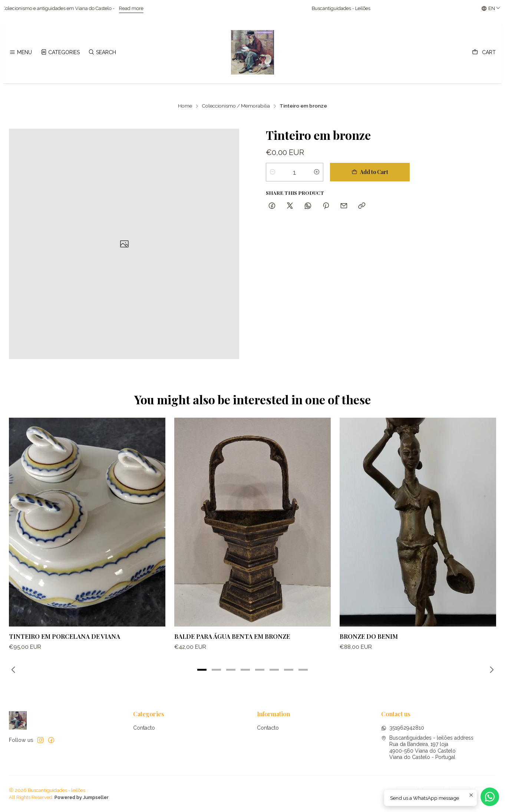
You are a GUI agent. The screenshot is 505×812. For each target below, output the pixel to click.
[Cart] (484, 52)
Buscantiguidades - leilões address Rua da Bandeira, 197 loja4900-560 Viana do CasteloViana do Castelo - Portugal (427, 748)
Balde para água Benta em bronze (232, 655)
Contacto (144, 728)
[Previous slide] (14, 670)
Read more (143, 8)
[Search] (102, 52)
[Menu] (21, 52)
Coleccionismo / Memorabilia (236, 106)
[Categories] (60, 52)
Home (185, 106)
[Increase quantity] (317, 172)
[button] (202, 670)
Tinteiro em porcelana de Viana (65, 647)
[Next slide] (491, 670)
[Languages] (491, 9)
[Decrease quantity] (273, 172)
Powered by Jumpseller (82, 797)
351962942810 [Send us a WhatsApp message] (403, 728)
